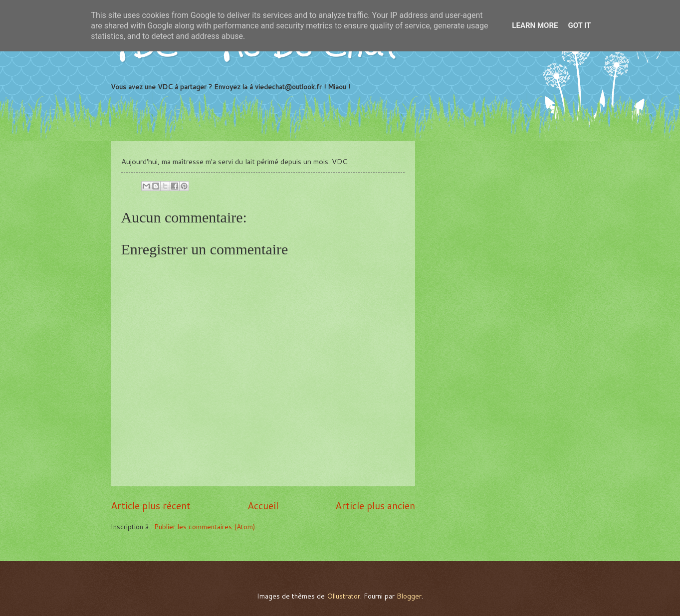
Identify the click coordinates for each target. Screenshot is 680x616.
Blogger (409, 596)
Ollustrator (343, 596)
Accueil (263, 506)
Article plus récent (151, 506)
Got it (579, 25)
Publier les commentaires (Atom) (205, 526)
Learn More (535, 25)
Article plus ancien (375, 506)
